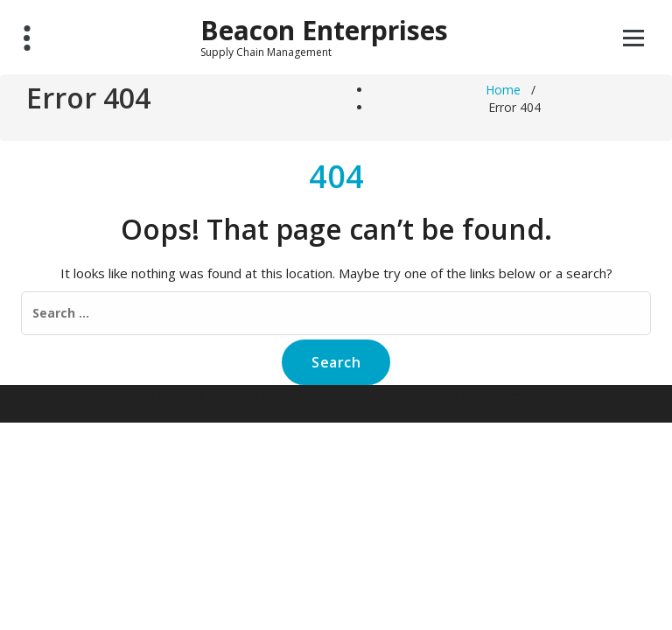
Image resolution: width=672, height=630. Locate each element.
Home (503, 90)
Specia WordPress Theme (498, 395)
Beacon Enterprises (324, 31)
